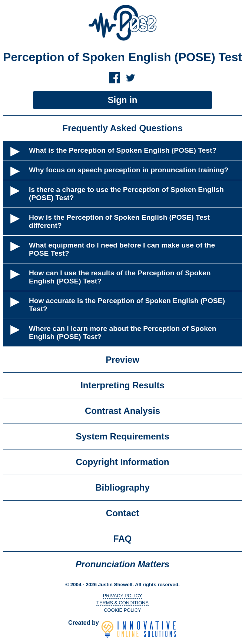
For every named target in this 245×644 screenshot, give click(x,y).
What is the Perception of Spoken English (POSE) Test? (123, 150)
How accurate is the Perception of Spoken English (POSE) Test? (127, 305)
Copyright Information (123, 462)
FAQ (122, 539)
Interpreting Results (122, 385)
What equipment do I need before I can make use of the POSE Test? (122, 249)
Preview (122, 360)
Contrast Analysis (122, 411)
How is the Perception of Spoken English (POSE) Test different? (119, 221)
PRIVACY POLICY (123, 596)
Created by (122, 623)
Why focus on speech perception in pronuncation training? (129, 170)
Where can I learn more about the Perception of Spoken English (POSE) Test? (122, 333)
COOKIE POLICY (122, 610)
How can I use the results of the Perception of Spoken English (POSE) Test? (120, 277)
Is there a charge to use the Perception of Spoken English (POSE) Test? (126, 194)
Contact (122, 513)
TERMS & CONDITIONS (122, 603)
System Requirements (122, 436)
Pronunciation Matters (122, 564)
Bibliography (122, 487)
